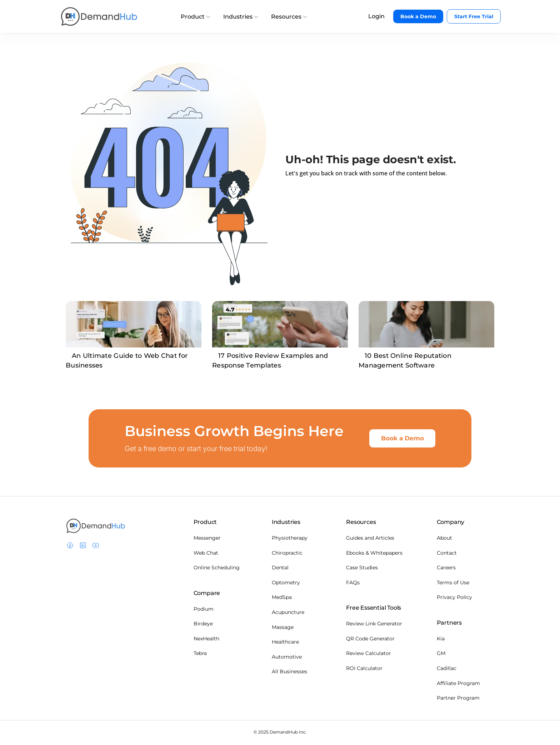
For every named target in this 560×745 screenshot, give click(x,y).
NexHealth (206, 640)
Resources (289, 17)
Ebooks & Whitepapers (374, 554)
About (444, 539)
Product (196, 17)
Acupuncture (288, 614)
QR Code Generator (370, 640)
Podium (204, 610)
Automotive (287, 658)
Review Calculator (369, 655)
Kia (441, 640)
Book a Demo (418, 16)
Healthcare (285, 643)
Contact (447, 554)
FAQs (353, 584)
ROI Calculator (364, 670)
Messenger (207, 539)
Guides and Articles (370, 539)
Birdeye (203, 625)
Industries (241, 17)
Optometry (286, 584)
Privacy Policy (454, 599)
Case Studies (362, 569)
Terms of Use (453, 584)
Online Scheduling (217, 569)
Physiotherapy (290, 539)
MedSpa (282, 599)
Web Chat (206, 554)
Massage (283, 629)
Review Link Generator (374, 625)
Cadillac (447, 670)
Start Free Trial (474, 16)
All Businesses (289, 673)
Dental (280, 569)
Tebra (200, 655)
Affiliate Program (458, 685)
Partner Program (458, 699)
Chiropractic (287, 554)
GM (441, 655)
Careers (446, 569)
